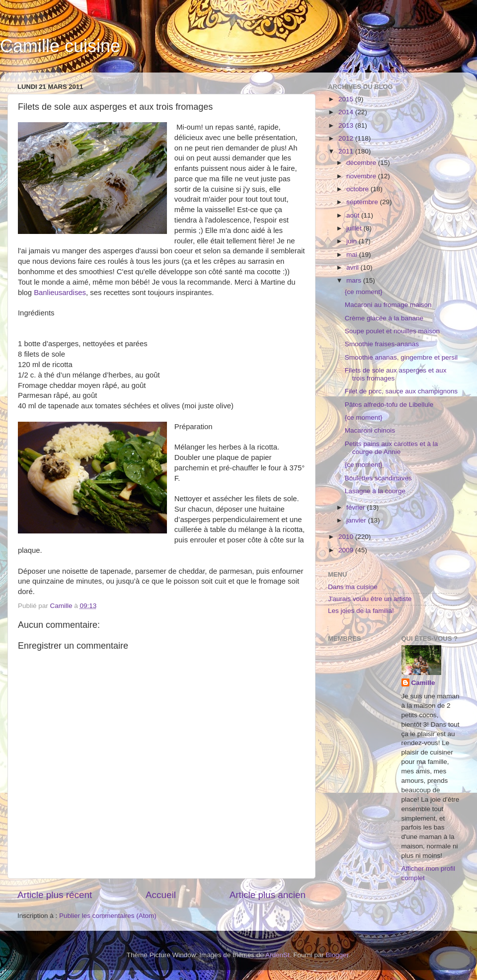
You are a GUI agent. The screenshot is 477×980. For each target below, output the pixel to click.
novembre (362, 176)
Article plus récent (55, 895)
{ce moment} (364, 292)
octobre (358, 189)
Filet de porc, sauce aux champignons (401, 391)
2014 (347, 112)
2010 (347, 537)
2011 (347, 151)
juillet (355, 228)
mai (353, 255)
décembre (362, 163)
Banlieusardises (60, 293)
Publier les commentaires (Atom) (108, 916)
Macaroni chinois (370, 430)
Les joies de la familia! (361, 611)
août (354, 215)
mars (355, 280)
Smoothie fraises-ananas (382, 344)
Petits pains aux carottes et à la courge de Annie (392, 448)
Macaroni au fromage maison (388, 305)
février (357, 507)
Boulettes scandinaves (378, 478)
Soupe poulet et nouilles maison (392, 331)
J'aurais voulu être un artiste (370, 599)
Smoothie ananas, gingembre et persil (401, 357)
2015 (347, 99)
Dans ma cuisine (353, 587)
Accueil (161, 895)
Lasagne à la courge (375, 491)
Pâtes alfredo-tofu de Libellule (389, 405)
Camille (423, 683)
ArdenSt (278, 955)
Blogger (337, 955)
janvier (357, 520)
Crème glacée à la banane (384, 318)
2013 (347, 125)
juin (353, 241)
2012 (347, 138)
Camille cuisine (60, 46)
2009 (347, 550)
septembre (363, 202)
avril (354, 267)
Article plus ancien (268, 895)
